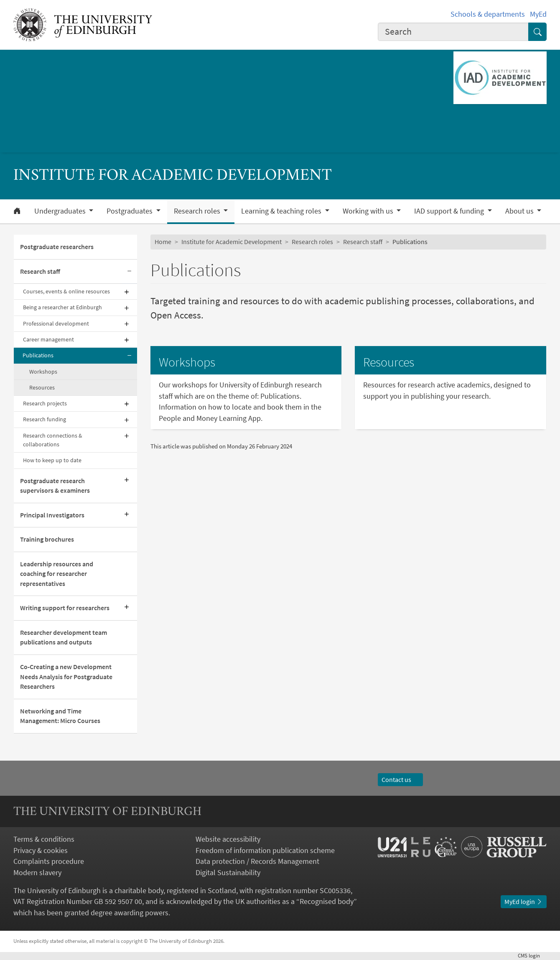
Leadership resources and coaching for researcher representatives (57, 574)
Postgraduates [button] (130, 211)
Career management (48, 339)
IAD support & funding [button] (450, 211)
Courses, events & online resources (66, 291)
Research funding (45, 419)
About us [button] (520, 211)
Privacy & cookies (41, 850)
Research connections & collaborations (53, 440)
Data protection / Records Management (257, 861)
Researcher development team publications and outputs (64, 638)
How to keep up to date (52, 460)
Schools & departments (488, 14)
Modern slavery (37, 872)
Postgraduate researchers (57, 247)
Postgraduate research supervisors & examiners (55, 486)
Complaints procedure (49, 861)
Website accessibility (228, 839)
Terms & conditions (44, 839)
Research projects (45, 403)
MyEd (538, 14)
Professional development (56, 323)
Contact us (400, 780)
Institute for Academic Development (232, 242)
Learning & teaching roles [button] (282, 211)
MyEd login (524, 902)
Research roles (312, 242)
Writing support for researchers (65, 608)
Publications (38, 355)
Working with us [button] (369, 211)
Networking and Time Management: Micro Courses (60, 716)
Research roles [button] (198, 211)
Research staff (40, 271)
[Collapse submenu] (130, 272)
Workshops (43, 372)
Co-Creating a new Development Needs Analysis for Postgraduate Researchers (66, 677)
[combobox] (453, 32)
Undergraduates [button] (61, 211)
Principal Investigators (52, 515)
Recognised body (327, 901)
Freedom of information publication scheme (265, 850)
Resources (42, 387)
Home (163, 242)
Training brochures (47, 539)
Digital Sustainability (228, 872)
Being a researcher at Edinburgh (62, 307)
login (532, 956)
